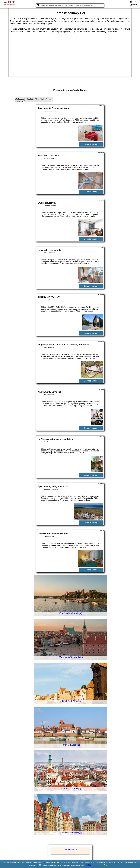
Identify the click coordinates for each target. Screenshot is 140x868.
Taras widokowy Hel (70, 850)
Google (43, 862)
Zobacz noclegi (91, 144)
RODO (89, 865)
